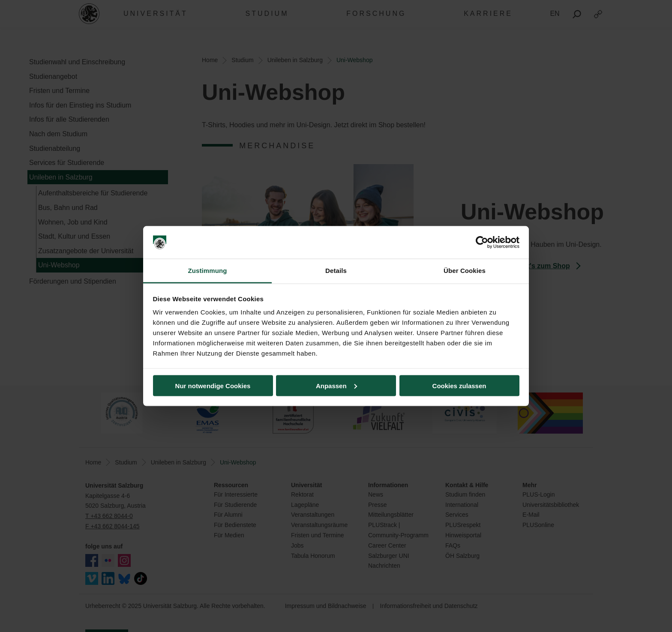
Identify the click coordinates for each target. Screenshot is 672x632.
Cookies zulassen (459, 385)
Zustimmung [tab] (208, 271)
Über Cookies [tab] (465, 271)
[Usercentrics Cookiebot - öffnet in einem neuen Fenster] (482, 243)
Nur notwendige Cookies (213, 385)
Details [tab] (336, 271)
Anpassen (336, 385)
